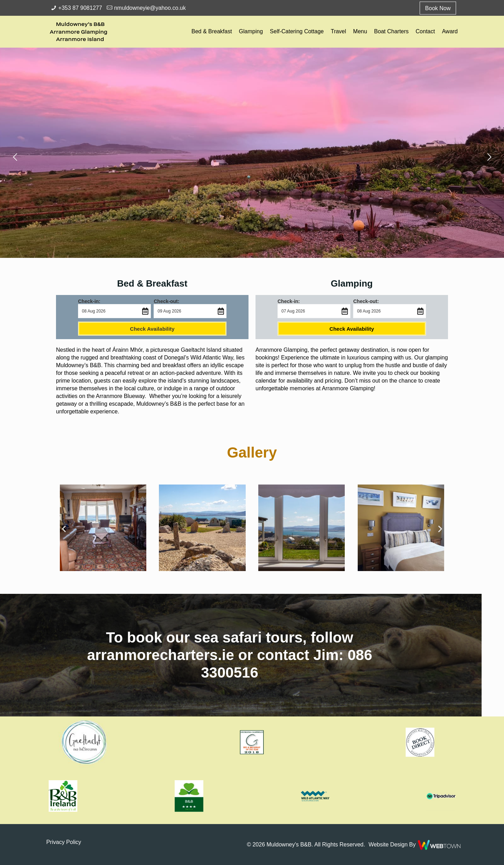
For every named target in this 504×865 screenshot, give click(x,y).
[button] (278, 529)
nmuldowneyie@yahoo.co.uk (150, 8)
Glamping (352, 283)
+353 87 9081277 (80, 8)
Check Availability (152, 329)
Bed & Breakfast (152, 283)
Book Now (438, 8)
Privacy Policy (64, 842)
